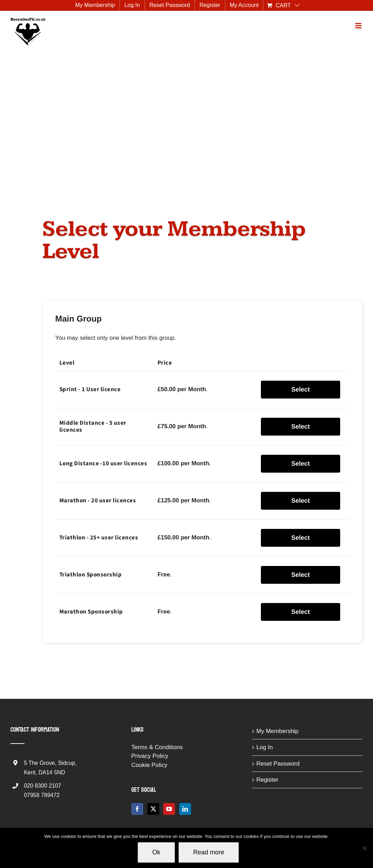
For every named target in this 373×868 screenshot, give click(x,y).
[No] (364, 848)
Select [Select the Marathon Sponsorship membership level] (301, 612)
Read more (209, 852)
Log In (265, 747)
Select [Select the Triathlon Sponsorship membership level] (301, 575)
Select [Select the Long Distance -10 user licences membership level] (301, 464)
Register (267, 780)
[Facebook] (137, 809)
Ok (156, 852)
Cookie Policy (149, 765)
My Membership (277, 731)
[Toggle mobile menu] (359, 26)
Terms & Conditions (157, 747)
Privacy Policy (150, 756)
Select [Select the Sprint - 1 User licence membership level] (301, 389)
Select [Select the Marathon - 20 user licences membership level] (301, 501)
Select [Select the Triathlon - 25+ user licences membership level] (301, 538)
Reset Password (278, 764)
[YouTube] (169, 809)
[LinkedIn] (185, 809)
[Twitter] (153, 809)
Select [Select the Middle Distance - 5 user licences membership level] (301, 426)
